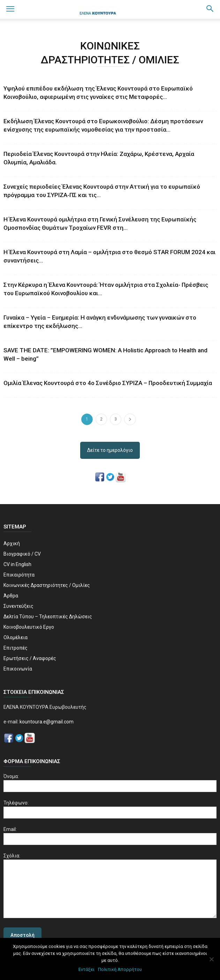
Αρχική (12, 543)
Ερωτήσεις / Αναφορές (30, 658)
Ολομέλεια (16, 637)
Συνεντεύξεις (18, 606)
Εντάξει (86, 969)
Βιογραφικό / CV (22, 554)
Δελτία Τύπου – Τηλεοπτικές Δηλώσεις (48, 617)
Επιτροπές (16, 648)
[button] (210, 9)
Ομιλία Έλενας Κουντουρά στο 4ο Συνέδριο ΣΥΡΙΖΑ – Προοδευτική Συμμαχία (108, 383)
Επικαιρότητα (19, 575)
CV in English (17, 564)
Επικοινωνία (18, 669)
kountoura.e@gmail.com (46, 722)
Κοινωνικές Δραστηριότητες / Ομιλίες (47, 585)
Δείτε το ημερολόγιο (110, 450)
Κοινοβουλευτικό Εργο (29, 627)
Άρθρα (11, 596)
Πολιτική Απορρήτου (120, 969)
